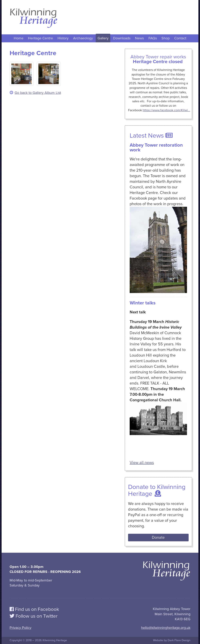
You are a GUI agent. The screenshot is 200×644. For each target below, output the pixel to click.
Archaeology (83, 38)
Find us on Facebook (34, 609)
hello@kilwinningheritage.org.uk (166, 628)
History (63, 38)
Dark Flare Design (179, 640)
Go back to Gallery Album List (35, 93)
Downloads (122, 38)
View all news (142, 463)
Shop (166, 38)
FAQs (153, 38)
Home (19, 38)
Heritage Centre (40, 38)
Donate (158, 538)
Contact (180, 38)
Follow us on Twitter (34, 616)
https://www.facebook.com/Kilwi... (166, 110)
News (139, 38)
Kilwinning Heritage (55, 640)
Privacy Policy (20, 628)
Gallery (103, 38)
